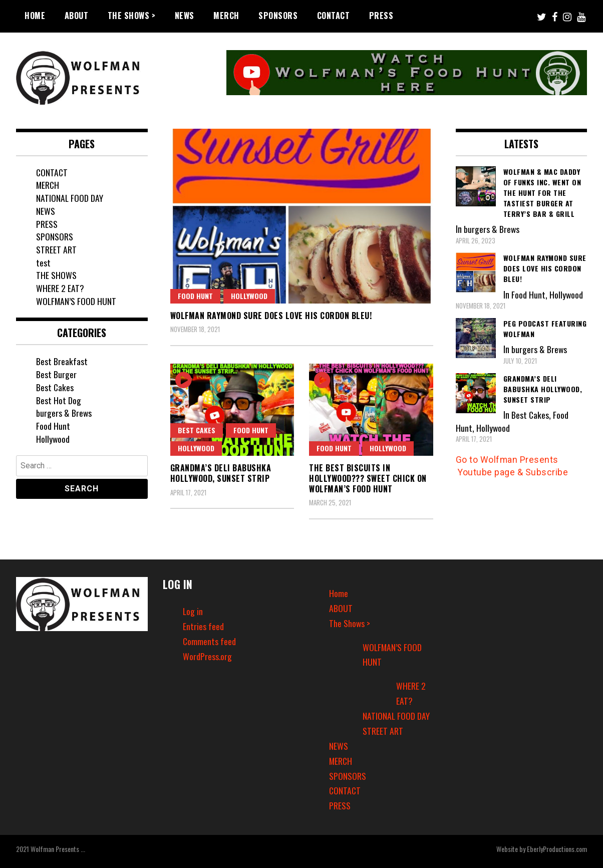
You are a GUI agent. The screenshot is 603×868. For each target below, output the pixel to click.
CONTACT (334, 16)
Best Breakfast (62, 361)
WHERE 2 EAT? (60, 288)
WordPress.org (207, 656)
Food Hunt (195, 296)
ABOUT (77, 16)
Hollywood (249, 296)
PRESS (381, 16)
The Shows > (132, 16)
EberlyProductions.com (557, 849)
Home (35, 16)
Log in (193, 611)
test (43, 262)
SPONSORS (278, 16)
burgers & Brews (64, 413)
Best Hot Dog (59, 400)
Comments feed (210, 641)
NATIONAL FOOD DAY (70, 198)
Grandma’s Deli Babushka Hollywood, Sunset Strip (221, 473)
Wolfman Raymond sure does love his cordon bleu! (271, 316)
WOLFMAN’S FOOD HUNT (77, 301)
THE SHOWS (56, 275)
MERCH (226, 16)
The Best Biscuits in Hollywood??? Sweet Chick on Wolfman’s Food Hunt (368, 478)
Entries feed (203, 626)
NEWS (185, 16)
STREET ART (56, 249)
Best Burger (56, 374)
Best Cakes (197, 430)
